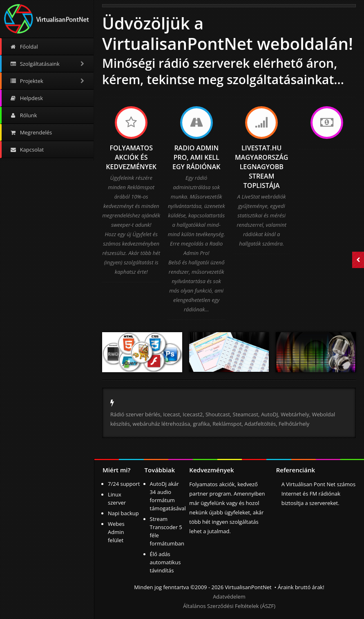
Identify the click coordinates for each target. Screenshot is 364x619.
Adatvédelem (229, 597)
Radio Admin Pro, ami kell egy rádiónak (196, 157)
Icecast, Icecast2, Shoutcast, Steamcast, (211, 414)
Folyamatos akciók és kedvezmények (131, 157)
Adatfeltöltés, (261, 424)
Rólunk (23, 115)
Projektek (48, 81)
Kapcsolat (27, 150)
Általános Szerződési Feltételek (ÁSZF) (229, 606)
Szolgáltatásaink (48, 64)
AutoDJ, (271, 414)
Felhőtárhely (294, 424)
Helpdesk (26, 98)
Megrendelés (31, 132)
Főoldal (24, 47)
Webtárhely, (296, 414)
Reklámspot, (228, 424)
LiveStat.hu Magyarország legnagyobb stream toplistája (261, 167)
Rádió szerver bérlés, (136, 414)
